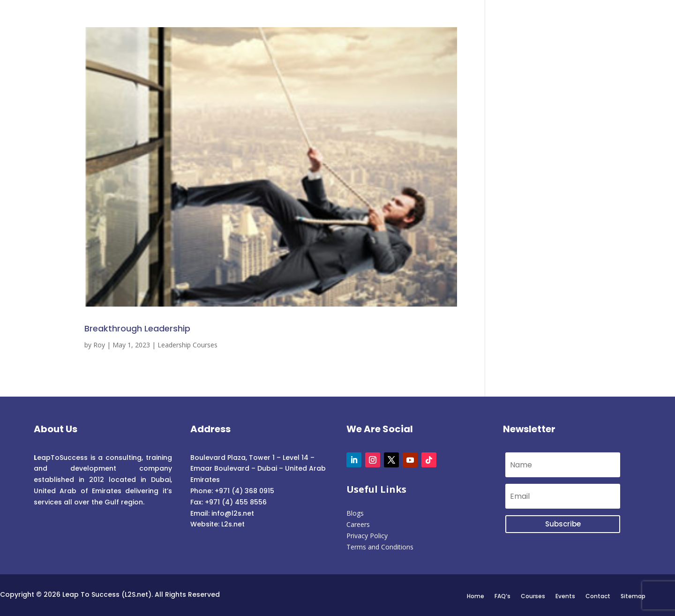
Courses (533, 596)
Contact (598, 596)
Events (565, 596)
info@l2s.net (232, 513)
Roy (99, 345)
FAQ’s (502, 596)
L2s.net (233, 524)
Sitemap (633, 596)
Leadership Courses (187, 345)
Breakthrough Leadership (137, 328)
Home (476, 596)
